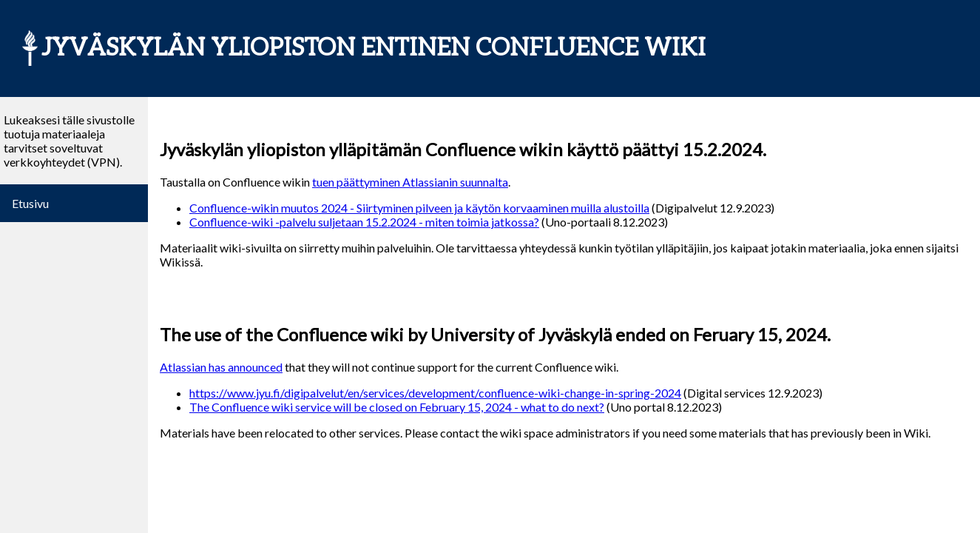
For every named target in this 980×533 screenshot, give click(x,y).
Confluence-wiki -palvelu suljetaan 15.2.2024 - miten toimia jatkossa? (364, 222)
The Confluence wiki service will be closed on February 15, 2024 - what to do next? (397, 407)
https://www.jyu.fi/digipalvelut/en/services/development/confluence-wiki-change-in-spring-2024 (435, 393)
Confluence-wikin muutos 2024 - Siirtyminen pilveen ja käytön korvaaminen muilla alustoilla (419, 208)
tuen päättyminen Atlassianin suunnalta (410, 182)
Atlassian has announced (221, 367)
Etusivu (30, 203)
